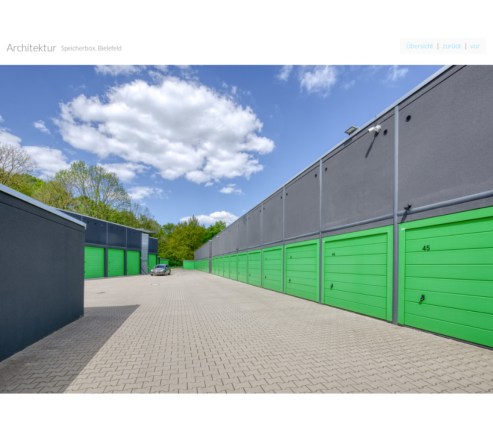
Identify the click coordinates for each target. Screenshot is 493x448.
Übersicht (420, 46)
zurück (452, 46)
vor (475, 46)
